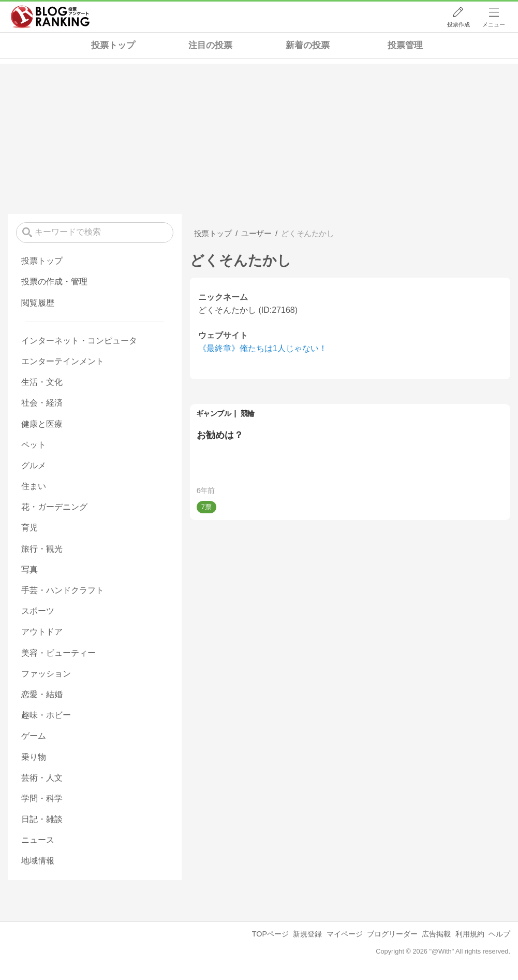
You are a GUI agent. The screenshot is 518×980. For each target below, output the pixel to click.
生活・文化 (42, 382)
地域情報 (38, 861)
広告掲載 (436, 934)
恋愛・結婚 (42, 694)
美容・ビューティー (58, 653)
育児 (29, 528)
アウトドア (42, 632)
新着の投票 (308, 45)
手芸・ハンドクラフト (63, 590)
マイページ (345, 934)
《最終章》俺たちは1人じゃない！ (263, 348)
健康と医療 (42, 424)
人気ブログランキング (50, 17)
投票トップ (113, 45)
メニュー (494, 24)
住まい (34, 486)
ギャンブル (214, 413)
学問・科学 (42, 798)
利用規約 (470, 934)
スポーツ (38, 611)
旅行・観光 (42, 549)
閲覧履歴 (38, 303)
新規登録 (307, 934)
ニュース (38, 840)
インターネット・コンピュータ (79, 341)
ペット (34, 445)
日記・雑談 (42, 819)
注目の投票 (210, 45)
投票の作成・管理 (54, 282)
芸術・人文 (42, 778)
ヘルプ (499, 934)
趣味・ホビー (46, 715)
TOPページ (270, 934)
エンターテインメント (63, 361)
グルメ (34, 465)
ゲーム (34, 736)
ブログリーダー (392, 934)
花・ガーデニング (54, 507)
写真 (29, 570)
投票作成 (458, 24)
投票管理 (405, 45)
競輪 (248, 413)
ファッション (46, 674)
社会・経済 (42, 403)
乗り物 (34, 757)
